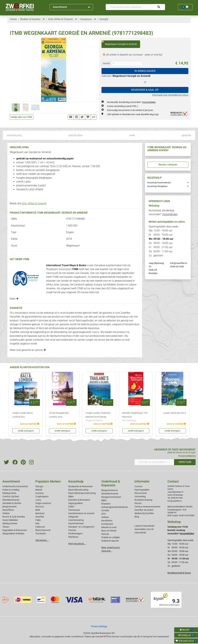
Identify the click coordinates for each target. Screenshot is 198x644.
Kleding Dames (10, 523)
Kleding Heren (9, 493)
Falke (38, 520)
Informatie (142, 481)
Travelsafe (41, 534)
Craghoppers (42, 496)
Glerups (39, 486)
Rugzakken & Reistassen (15, 530)
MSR (38, 510)
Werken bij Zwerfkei (144, 513)
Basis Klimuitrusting (78, 490)
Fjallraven (40, 527)
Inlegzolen (73, 517)
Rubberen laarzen (110, 541)
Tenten (6, 527)
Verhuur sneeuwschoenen (147, 507)
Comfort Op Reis (11, 496)
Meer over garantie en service (28, 350)
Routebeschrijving (143, 500)
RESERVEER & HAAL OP (145, 90)
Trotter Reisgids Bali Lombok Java (59, 415)
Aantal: (106, 63)
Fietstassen (74, 510)
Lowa (38, 500)
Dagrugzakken (76, 503)
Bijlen (71, 496)
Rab (37, 523)
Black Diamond (43, 530)
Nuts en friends (109, 531)
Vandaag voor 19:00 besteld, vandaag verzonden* (181, 530)
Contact (138, 486)
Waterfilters (8, 510)
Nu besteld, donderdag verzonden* (131, 102)
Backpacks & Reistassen (81, 486)
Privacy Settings (99, 626)
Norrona (40, 507)
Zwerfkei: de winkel (144, 510)
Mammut (40, 513)
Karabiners (107, 521)
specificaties (75, 135)
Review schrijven (168, 165)
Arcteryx (40, 493)
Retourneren (141, 493)
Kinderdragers (75, 534)
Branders (106, 504)
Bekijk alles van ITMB (22, 117)
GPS (104, 514)
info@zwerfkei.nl (179, 263)
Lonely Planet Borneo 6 (175, 413)
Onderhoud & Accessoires (15, 486)
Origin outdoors (43, 503)
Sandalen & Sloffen (12, 503)
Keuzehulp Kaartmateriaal (159, 183)
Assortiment (71, 7)
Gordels (105, 510)
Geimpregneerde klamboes (115, 507)
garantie (186, 135)
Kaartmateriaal (76, 523)
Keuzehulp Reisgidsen (157, 186)
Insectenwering (76, 520)
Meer (14, 299)
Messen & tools (109, 527)
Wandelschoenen (11, 500)
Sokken (6, 513)
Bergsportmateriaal (111, 497)
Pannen (105, 534)
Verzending (140, 496)
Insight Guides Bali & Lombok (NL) (22, 415)
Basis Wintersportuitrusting (82, 493)
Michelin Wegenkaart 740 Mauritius (136, 417)
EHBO (71, 507)
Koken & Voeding (11, 490)
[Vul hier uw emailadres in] (154, 462)
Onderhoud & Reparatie (111, 483)
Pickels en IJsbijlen (111, 537)
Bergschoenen (10, 507)
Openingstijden (142, 490)
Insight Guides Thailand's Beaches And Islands (99, 417)
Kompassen (107, 524)
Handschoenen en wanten (81, 513)
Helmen (105, 517)
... (43, 19)
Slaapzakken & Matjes (13, 534)
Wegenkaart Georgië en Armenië (119, 43)
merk (132, 135)
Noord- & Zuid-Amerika (14, 517)
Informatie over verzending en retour (170, 95)
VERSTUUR (185, 462)
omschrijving (14, 135)
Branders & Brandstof (79, 500)
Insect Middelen (10, 520)
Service (138, 503)
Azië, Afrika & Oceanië (34, 203)
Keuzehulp (76, 481)
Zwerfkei (40, 517)
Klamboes (73, 537)
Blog (137, 517)
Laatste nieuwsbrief (144, 526)
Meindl (39, 490)
